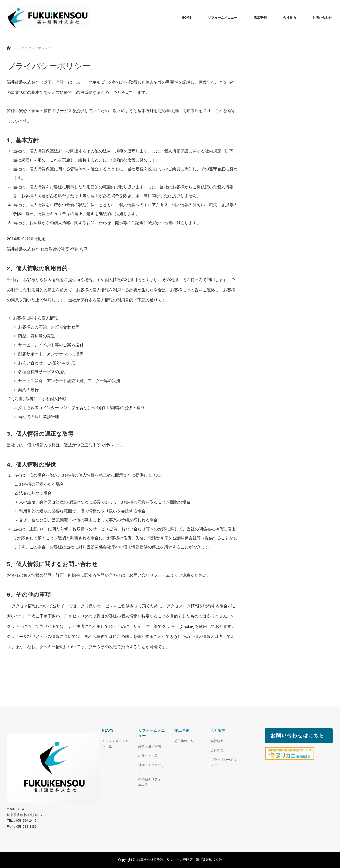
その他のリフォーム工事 (151, 782)
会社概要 (217, 741)
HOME (187, 18)
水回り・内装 (148, 756)
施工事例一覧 (184, 741)
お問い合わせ (322, 18)
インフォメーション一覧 (115, 744)
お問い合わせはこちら (298, 736)
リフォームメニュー (222, 18)
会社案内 (289, 18)
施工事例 (260, 18)
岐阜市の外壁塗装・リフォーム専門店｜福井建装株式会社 (180, 860)
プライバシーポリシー (224, 762)
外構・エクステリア (151, 767)
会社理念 (217, 750)
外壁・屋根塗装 (150, 746)
